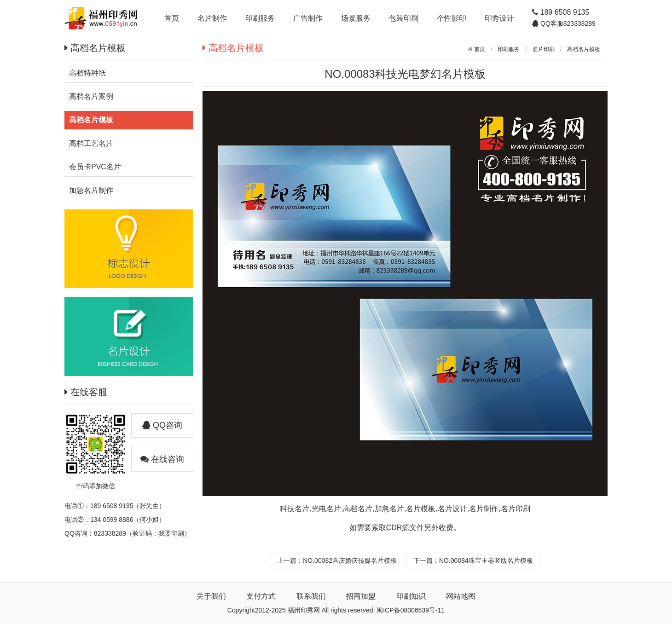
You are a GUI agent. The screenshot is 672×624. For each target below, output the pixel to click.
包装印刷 (404, 18)
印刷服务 (260, 18)
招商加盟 (361, 596)
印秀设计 (499, 18)
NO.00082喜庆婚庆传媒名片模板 (350, 560)
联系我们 (311, 596)
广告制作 (308, 18)
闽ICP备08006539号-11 (411, 610)
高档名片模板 (584, 49)
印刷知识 (411, 596)
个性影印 (452, 18)
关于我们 (211, 596)
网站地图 (461, 596)
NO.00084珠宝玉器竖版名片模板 (486, 560)
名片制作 (212, 18)
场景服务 (356, 18)
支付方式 (261, 596)
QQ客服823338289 (567, 23)
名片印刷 (544, 49)
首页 (172, 18)
